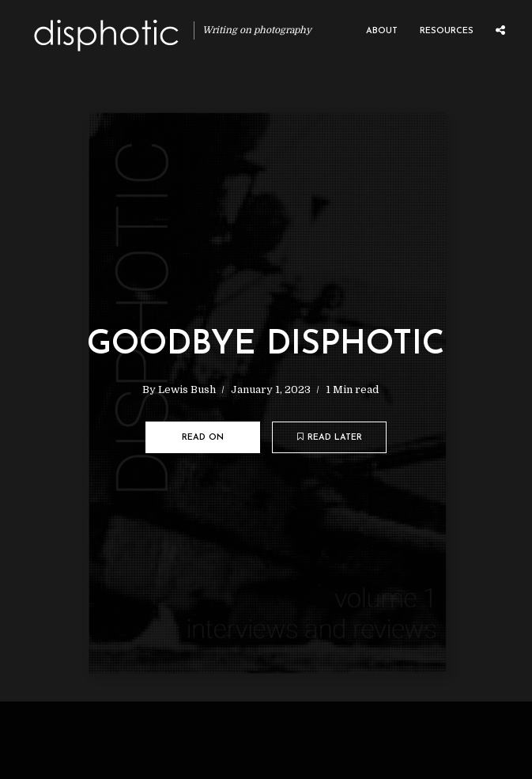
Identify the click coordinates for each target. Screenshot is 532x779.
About (382, 31)
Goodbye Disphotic (266, 345)
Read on (203, 438)
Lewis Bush (187, 389)
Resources (447, 31)
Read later (330, 437)
